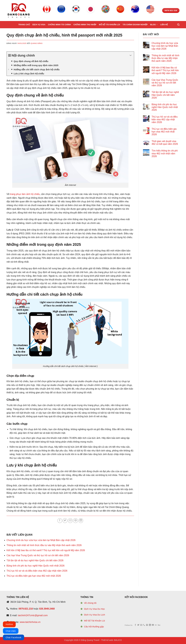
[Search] (178, 25)
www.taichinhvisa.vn (30, 622)
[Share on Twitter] (65, 521)
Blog (154, 25)
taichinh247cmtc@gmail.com (33, 615)
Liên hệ (164, 25)
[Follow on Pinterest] (147, 625)
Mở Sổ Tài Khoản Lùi (94, 621)
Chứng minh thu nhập (85, 25)
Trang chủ (24, 25)
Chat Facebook (14, 637)
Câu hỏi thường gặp (94, 627)
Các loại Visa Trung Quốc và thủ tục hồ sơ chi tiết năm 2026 (38, 555)
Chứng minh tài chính (59, 25)
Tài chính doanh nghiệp (135, 25)
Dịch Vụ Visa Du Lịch (94, 615)
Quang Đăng (37, 43)
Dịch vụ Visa (39, 25)
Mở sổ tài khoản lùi (109, 25)
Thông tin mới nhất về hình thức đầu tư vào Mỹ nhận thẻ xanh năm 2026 (44, 545)
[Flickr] (156, 625)
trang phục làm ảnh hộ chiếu (25, 194)
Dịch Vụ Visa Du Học (94, 609)
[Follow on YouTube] (153, 625)
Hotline (9, 624)
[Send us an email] (141, 625)
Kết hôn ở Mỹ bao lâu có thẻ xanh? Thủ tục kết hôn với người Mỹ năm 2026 (46, 550)
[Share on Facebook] (60, 521)
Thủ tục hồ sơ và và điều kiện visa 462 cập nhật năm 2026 (37, 571)
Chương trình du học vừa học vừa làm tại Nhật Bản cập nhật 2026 (41, 540)
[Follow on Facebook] (135, 625)
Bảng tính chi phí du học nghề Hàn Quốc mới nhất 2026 (36, 566)
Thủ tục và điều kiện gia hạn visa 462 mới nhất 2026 (34, 576)
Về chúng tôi (90, 603)
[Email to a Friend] (70, 521)
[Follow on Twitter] (138, 625)
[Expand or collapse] (131, 55)
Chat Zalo (11, 631)
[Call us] (144, 625)
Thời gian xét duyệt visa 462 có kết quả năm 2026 (165, 143)
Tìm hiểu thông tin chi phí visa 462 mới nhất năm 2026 (165, 153)
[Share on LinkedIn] (81, 521)
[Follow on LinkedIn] (150, 625)
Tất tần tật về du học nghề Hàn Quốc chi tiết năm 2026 (35, 560)
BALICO (118, 640)
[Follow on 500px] (159, 625)
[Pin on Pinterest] (75, 521)
